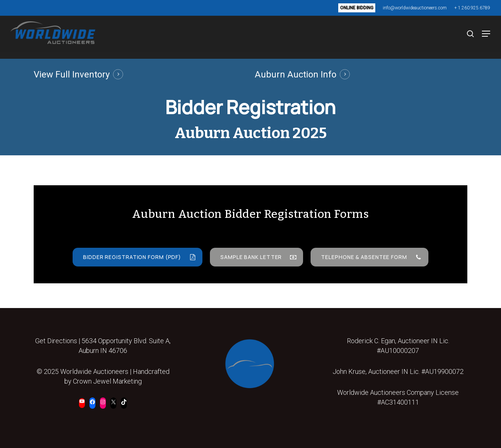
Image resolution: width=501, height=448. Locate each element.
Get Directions (56, 341)
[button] (482, 37)
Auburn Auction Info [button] (296, 74)
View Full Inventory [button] (72, 74)
